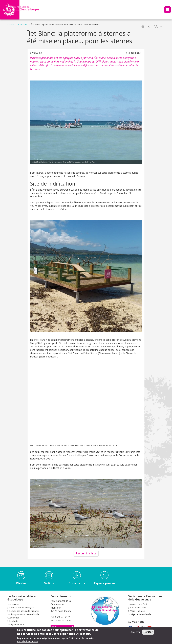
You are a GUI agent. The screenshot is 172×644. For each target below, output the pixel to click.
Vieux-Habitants (138, 611)
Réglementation (17, 624)
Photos (21, 583)
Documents (77, 583)
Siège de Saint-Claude (141, 614)
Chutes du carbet (138, 608)
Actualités (23, 25)
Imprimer (143, 26)
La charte (14, 621)
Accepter (135, 632)
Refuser (148, 632)
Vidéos (49, 583)
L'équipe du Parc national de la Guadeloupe (23, 616)
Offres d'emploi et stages (21, 608)
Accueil (11, 25)
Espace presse (104, 583)
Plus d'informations (28, 641)
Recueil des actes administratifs (24, 611)
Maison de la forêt (139, 604)
